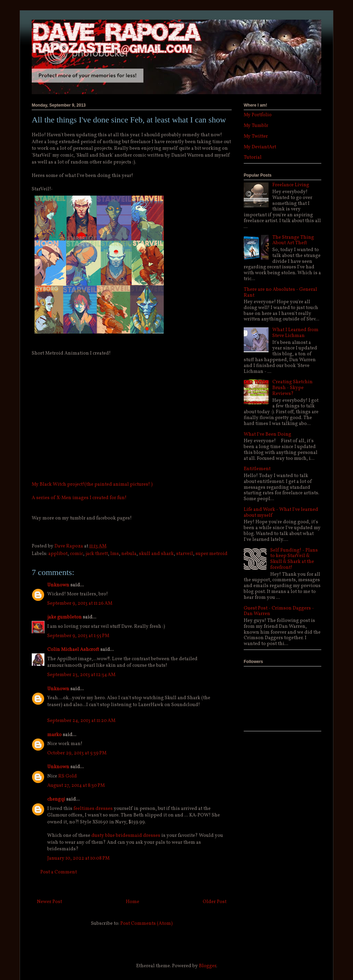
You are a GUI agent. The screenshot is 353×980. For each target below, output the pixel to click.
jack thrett (97, 554)
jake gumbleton (64, 617)
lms (115, 554)
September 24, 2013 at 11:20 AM (81, 721)
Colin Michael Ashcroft (73, 650)
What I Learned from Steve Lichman (295, 333)
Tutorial (253, 157)
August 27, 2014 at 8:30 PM (76, 786)
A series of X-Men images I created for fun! (79, 498)
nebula (129, 554)
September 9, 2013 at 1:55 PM (78, 636)
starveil (185, 554)
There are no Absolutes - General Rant (280, 293)
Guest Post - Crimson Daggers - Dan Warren (279, 611)
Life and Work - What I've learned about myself (281, 513)
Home (133, 902)
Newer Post (49, 902)
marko (54, 735)
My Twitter (256, 136)
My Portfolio (258, 115)
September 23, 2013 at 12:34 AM (81, 675)
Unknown (58, 585)
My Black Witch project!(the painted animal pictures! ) (92, 484)
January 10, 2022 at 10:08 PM (78, 858)
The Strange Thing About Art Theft (293, 240)
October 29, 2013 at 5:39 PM (77, 753)
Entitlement (257, 469)
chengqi (56, 799)
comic (77, 554)
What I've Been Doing (268, 434)
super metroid (211, 554)
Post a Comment (59, 872)
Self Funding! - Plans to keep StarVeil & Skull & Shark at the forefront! (294, 559)
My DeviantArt (260, 147)
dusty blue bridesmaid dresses (126, 836)
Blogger (208, 966)
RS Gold (68, 776)
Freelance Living (291, 185)
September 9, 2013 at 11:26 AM (80, 603)
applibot (58, 554)
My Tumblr (256, 126)
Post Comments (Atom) (147, 924)
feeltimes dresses (93, 809)
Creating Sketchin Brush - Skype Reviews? (293, 388)
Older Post (215, 902)
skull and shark (156, 554)
